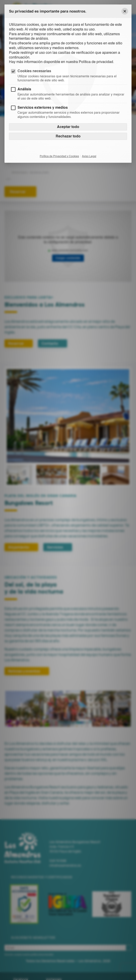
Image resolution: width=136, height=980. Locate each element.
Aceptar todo (68, 127)
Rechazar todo (68, 136)
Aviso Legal (89, 156)
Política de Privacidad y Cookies (59, 156)
